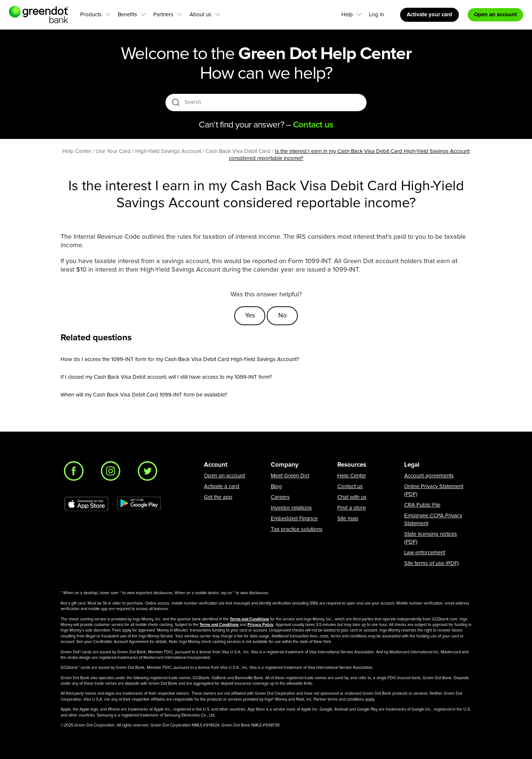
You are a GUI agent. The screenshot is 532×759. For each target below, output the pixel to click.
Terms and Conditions (249, 619)
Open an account (224, 476)
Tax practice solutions (297, 529)
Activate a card (222, 486)
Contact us (350, 486)
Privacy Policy (260, 625)
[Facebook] (76, 473)
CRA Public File (422, 505)
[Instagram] (113, 473)
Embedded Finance (294, 519)
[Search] (267, 102)
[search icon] (176, 102)
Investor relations (291, 508)
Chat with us (352, 497)
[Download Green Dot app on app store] (86, 504)
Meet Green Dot (290, 476)
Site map (348, 519)
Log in (376, 15)
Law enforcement (425, 553)
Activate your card (429, 15)
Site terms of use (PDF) (432, 563)
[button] (108, 14)
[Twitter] (150, 473)
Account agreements (429, 476)
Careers (280, 497)
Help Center (352, 476)
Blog (276, 486)
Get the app (218, 497)
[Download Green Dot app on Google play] (139, 504)
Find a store (352, 508)
